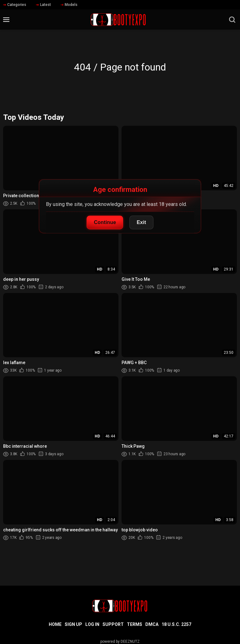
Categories (15, 5)
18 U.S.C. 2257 (176, 624)
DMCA (152, 624)
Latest (43, 5)
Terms (135, 624)
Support (113, 624)
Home (55, 624)
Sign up (73, 624)
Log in (92, 624)
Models (69, 5)
